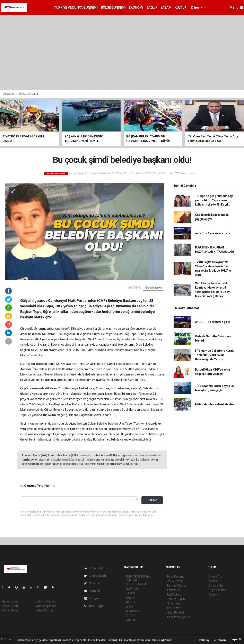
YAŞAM (166, 7)
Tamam (220, 640)
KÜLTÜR (181, 7)
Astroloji (214, 595)
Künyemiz (93, 598)
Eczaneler (173, 590)
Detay (204, 640)
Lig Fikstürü (174, 595)
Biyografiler (216, 586)
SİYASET (131, 616)
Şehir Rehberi (176, 613)
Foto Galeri (94, 568)
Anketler (214, 581)
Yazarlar (92, 583)
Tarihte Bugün (176, 599)
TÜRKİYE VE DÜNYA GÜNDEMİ (76, 7)
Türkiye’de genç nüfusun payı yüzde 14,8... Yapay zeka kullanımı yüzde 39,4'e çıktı (214, 200)
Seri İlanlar (174, 608)
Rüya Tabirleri (217, 590)
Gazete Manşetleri (179, 617)
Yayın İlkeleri (10, 606)
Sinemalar (174, 604)
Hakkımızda (9, 601)
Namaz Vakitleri (177, 586)
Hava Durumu (176, 577)
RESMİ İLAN (133, 611)
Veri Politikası (10, 610)
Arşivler (92, 591)
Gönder (152, 500)
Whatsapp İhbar (46, 606)
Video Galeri (95, 576)
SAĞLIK (152, 7)
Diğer (196, 7)
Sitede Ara (215, 577)
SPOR (129, 607)
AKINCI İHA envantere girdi (213, 233)
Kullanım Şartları (46, 601)
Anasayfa (9, 94)
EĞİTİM (130, 620)
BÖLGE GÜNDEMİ (113, 7)
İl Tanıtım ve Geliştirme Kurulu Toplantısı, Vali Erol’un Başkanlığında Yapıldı (215, 355)
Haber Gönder (45, 610)
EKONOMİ (136, 7)
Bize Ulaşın (94, 606)
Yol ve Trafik (175, 581)
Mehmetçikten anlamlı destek (215, 404)
